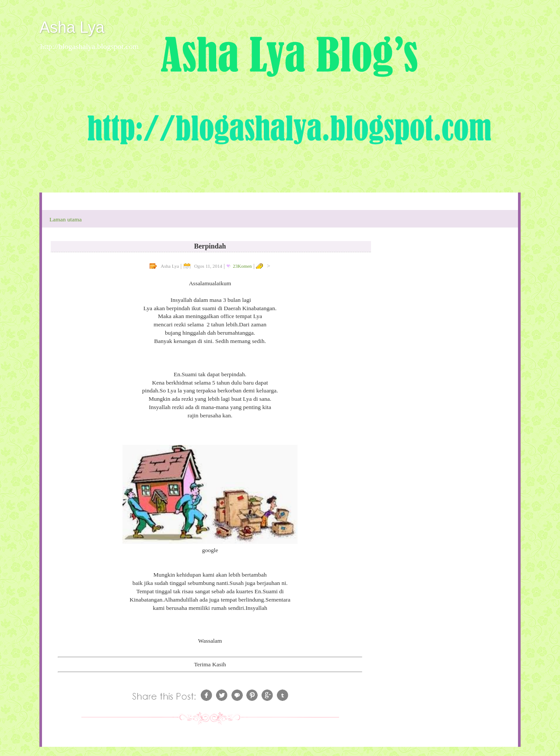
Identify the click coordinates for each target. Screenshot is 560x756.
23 (242, 266)
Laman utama (66, 219)
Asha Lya (72, 27)
